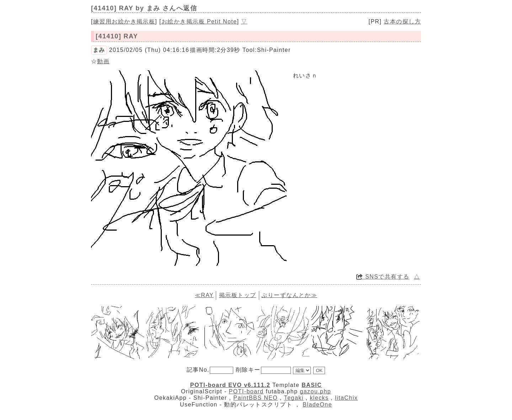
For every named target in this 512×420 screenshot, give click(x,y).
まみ (99, 50)
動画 (103, 61)
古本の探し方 (402, 21)
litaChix (346, 398)
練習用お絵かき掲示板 (124, 21)
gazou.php (315, 391)
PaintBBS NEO (255, 398)
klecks (319, 398)
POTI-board (246, 391)
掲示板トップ (238, 295)
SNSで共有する (383, 277)
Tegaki (294, 398)
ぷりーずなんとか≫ (289, 295)
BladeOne (317, 405)
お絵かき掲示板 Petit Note (199, 21)
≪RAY (204, 295)
